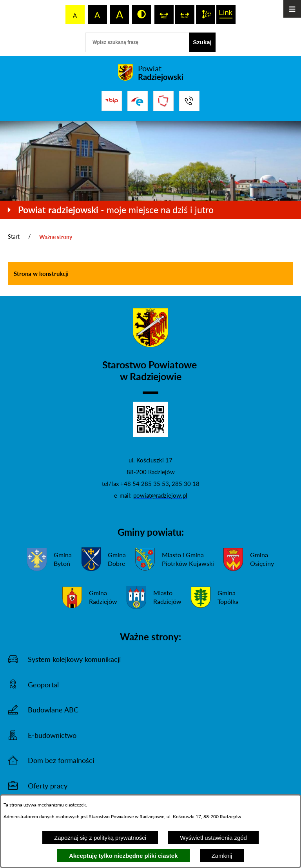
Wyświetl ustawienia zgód (213, 838)
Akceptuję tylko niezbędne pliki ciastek (123, 856)
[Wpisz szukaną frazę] (137, 42)
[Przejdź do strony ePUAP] (138, 101)
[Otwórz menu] (292, 9)
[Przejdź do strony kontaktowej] (189, 101)
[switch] (164, 14)
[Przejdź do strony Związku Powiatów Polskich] (163, 101)
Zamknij (222, 856)
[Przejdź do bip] (112, 101)
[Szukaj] (202, 42)
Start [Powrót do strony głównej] (14, 236)
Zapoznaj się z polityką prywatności (100, 838)
